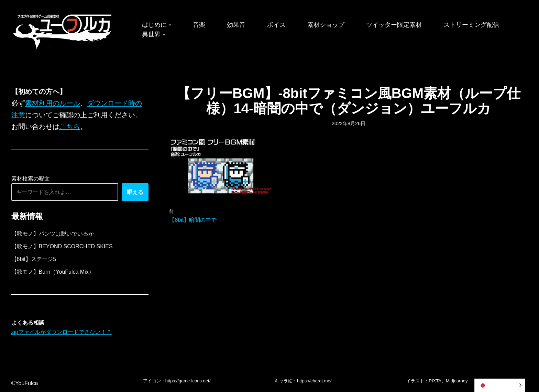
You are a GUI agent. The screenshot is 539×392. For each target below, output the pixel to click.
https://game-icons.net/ (188, 381)
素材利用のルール (53, 103)
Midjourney (457, 381)
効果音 (236, 25)
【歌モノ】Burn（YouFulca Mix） (53, 272)
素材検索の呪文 (31, 179)
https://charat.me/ (314, 381)
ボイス (276, 25)
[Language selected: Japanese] (500, 385)
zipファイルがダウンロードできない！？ (62, 332)
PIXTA (435, 381)
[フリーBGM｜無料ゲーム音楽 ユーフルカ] (63, 30)
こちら (70, 127)
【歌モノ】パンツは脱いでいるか (53, 234)
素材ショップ (326, 25)
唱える (135, 192)
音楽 (199, 25)
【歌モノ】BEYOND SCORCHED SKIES (62, 246)
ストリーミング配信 (471, 25)
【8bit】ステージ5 (34, 259)
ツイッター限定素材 (394, 25)
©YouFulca (25, 383)
